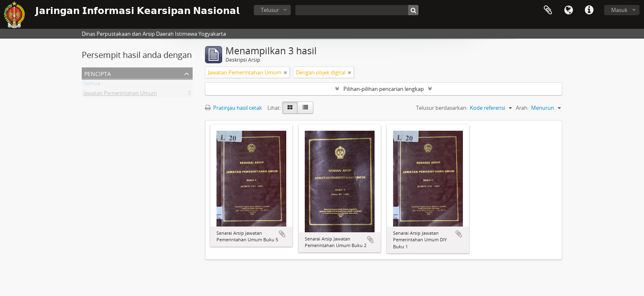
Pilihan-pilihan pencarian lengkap (384, 89)
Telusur (270, 10)
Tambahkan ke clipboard (282, 234)
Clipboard (548, 10)
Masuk (619, 10)
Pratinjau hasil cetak (233, 108)
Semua (92, 85)
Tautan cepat (589, 10)
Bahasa (568, 10)
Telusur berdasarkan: (442, 108)
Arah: (522, 108)
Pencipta (98, 73)
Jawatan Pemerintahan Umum (120, 95)
